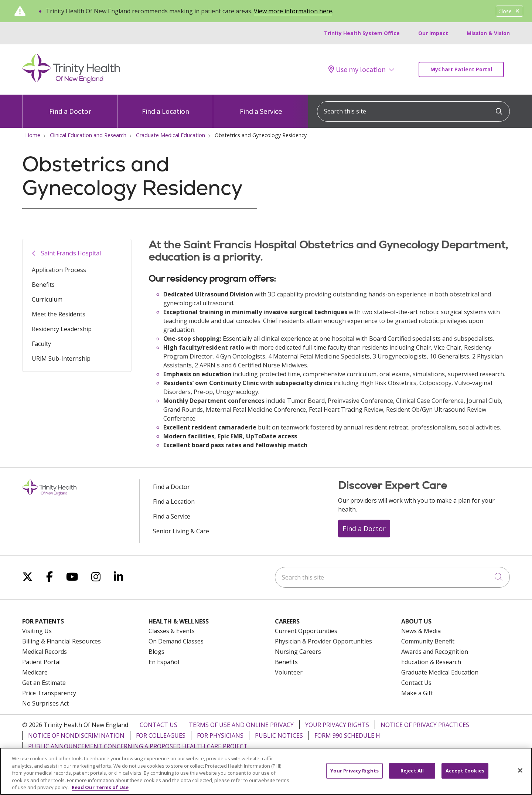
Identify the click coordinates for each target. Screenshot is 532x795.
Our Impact (433, 33)
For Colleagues (161, 735)
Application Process (59, 270)
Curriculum (47, 299)
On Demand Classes (176, 641)
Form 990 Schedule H (347, 735)
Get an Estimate (44, 683)
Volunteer (289, 672)
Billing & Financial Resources (62, 641)
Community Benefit (428, 641)
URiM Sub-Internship (61, 359)
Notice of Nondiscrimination (76, 735)
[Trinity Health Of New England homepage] (71, 81)
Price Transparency (49, 693)
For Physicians (220, 735)
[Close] (520, 771)
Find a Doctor (70, 105)
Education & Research (431, 662)
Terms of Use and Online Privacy (241, 725)
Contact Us (416, 683)
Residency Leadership (62, 329)
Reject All (412, 771)
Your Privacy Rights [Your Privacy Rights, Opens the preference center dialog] (354, 771)
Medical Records (45, 652)
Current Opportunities (306, 631)
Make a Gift (417, 693)
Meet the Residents (59, 314)
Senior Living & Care (181, 531)
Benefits (43, 285)
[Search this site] (413, 111)
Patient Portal (41, 662)
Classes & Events (172, 631)
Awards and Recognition (435, 652)
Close (509, 11)
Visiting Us (37, 631)
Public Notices (279, 735)
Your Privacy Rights (337, 725)
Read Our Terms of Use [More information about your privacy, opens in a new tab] (100, 787)
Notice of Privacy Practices (425, 725)
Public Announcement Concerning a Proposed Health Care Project (138, 746)
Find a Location (166, 105)
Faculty (41, 344)
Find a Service (261, 105)
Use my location (357, 69)
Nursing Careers (298, 652)
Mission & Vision (488, 33)
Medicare (35, 672)
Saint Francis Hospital (71, 253)
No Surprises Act (45, 703)
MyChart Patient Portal (461, 69)
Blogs (156, 652)
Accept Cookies (465, 771)
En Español (164, 662)
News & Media (421, 631)
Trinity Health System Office (362, 33)
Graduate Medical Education (440, 672)
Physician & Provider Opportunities (323, 641)
